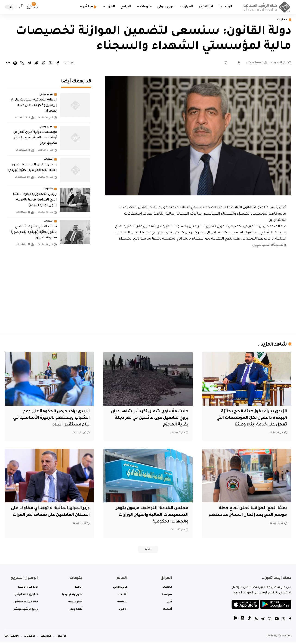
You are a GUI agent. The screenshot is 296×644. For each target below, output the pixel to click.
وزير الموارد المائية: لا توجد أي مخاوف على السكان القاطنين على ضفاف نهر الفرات (52, 515)
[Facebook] (290, 621)
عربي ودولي (46, 91)
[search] (29, 7)
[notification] (36, 7)
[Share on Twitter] (51, 63)
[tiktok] (249, 621)
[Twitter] (284, 621)
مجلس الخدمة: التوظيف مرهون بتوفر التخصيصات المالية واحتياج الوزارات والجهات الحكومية (151, 515)
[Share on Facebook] (58, 63)
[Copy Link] (22, 63)
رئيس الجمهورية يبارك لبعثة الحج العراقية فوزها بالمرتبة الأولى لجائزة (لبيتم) (35, 197)
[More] (8, 63)
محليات (281, 20)
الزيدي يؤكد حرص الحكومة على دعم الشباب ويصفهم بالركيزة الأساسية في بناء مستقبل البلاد (50, 418)
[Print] (15, 63)
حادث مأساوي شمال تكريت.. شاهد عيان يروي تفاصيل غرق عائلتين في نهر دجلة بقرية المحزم (149, 418)
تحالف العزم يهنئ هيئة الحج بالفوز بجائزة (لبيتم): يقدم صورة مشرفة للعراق (34, 229)
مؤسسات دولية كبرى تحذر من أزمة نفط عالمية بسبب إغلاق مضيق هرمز (35, 135)
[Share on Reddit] (37, 63)
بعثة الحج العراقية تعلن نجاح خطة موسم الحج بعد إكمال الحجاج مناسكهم (252, 515)
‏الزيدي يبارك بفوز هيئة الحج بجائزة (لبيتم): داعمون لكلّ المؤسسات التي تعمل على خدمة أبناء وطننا (250, 418)
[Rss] (256, 621)
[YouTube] (276, 621)
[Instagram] (269, 621)
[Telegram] (262, 621)
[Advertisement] (198, 289)
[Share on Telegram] (29, 63)
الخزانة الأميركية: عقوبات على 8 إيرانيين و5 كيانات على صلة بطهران (34, 103)
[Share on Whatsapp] (44, 63)
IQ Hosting (285, 638)
